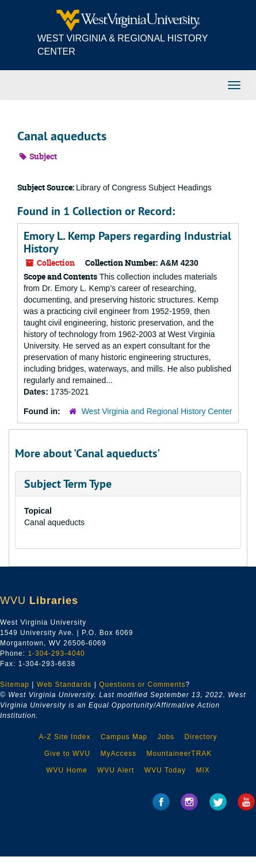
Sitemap (15, 685)
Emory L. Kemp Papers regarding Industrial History (127, 242)
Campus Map (124, 737)
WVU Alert (116, 770)
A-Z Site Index (64, 737)
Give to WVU (67, 754)
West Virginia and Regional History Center (157, 411)
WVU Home (66, 770)
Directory (201, 737)
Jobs (166, 737)
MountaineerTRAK (179, 754)
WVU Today (165, 770)
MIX (202, 770)
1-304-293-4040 (56, 653)
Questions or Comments (142, 685)
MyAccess (118, 754)
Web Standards (64, 685)
